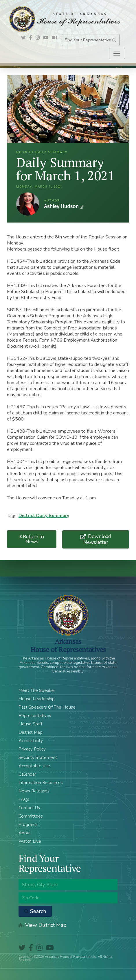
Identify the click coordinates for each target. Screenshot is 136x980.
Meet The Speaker (37, 690)
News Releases (34, 791)
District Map (31, 732)
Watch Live (30, 841)
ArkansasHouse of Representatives (68, 645)
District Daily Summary (44, 516)
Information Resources (41, 783)
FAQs (24, 799)
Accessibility (31, 741)
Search (35, 911)
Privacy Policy (32, 749)
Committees (31, 816)
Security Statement (38, 757)
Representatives (35, 716)
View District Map (43, 925)
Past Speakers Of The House (47, 707)
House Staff (30, 724)
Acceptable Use (34, 766)
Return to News (32, 539)
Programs (28, 825)
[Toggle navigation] (117, 53)
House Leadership (37, 699)
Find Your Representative (90, 40)
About (25, 833)
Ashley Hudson (28, 204)
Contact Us (29, 808)
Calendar (27, 774)
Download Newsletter (97, 539)
